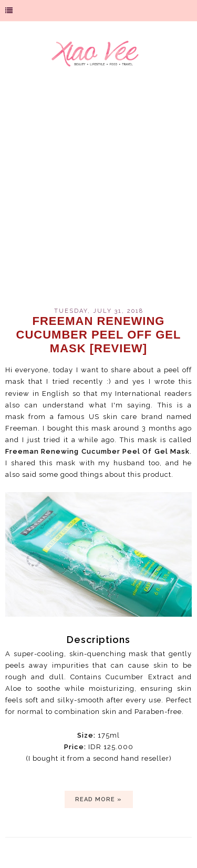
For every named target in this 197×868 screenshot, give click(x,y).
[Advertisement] (98, 193)
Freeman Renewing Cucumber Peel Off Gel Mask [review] (99, 335)
